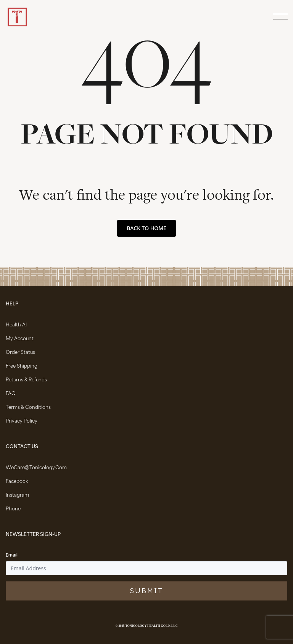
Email (12, 555)
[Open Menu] (279, 17)
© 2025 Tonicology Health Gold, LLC (147, 626)
